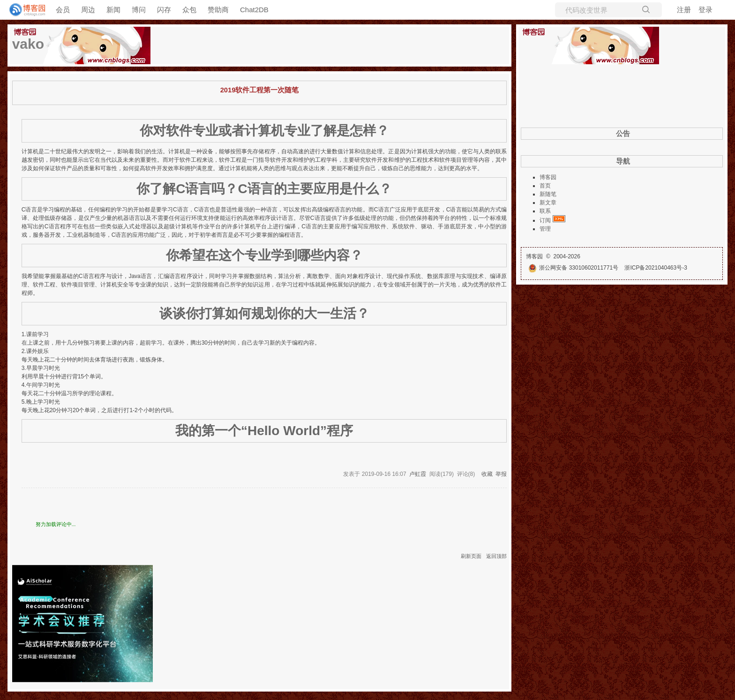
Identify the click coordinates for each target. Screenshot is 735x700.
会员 (63, 10)
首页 (545, 186)
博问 (139, 10)
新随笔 (548, 194)
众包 (189, 10)
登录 (705, 10)
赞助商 (218, 10)
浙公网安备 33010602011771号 (573, 268)
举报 (501, 474)
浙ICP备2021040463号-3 (656, 268)
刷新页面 (471, 556)
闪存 (164, 10)
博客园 (548, 177)
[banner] (23, 10)
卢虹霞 (418, 474)
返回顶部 (496, 556)
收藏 (487, 474)
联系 (545, 211)
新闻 (113, 10)
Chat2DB (254, 10)
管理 (545, 229)
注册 (684, 10)
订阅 (545, 220)
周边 (88, 10)
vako (28, 44)
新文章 (548, 203)
